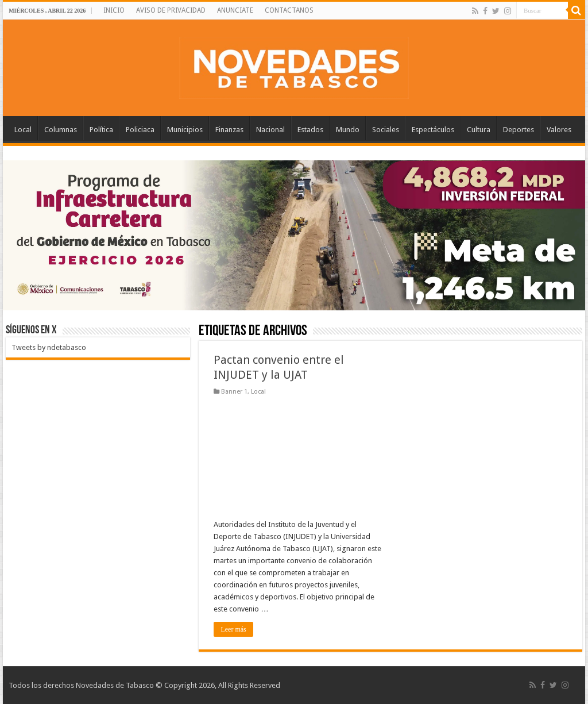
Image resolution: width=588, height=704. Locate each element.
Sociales (386, 130)
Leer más (233, 629)
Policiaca (140, 130)
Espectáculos (433, 130)
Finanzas (229, 130)
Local (23, 130)
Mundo (348, 130)
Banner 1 (234, 392)
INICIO (114, 10)
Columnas (61, 130)
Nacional (270, 130)
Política (101, 130)
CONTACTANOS (289, 10)
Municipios (185, 130)
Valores (559, 130)
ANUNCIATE (235, 10)
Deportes (519, 130)
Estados (310, 130)
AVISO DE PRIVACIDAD (171, 10)
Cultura (479, 130)
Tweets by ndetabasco (49, 347)
